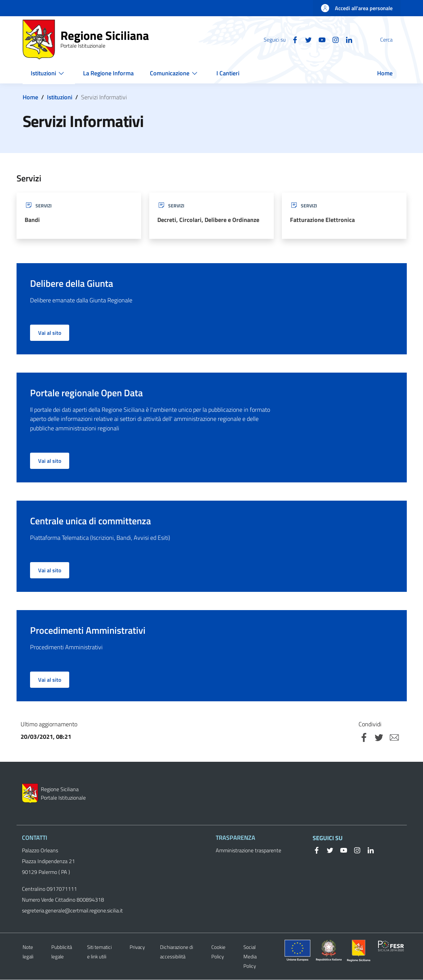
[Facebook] (279, 39)
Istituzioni (60, 97)
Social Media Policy (250, 957)
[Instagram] (319, 39)
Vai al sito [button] (50, 333)
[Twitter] (292, 39)
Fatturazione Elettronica (322, 220)
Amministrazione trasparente (248, 851)
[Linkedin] (333, 39)
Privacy (137, 947)
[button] (393, 40)
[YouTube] (306, 39)
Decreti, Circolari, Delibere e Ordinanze (208, 220)
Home (30, 97)
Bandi (32, 220)
